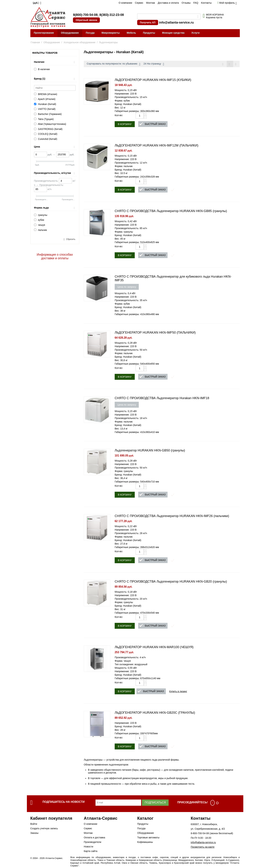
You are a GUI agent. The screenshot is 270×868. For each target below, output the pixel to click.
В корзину (125, 124)
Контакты (206, 3)
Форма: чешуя (123, 661)
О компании (125, 3)
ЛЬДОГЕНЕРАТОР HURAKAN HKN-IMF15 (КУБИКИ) (153, 80)
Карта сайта (91, 851)
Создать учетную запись (44, 828)
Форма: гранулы (124, 232)
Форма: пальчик (124, 166)
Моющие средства (173, 33)
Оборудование (70, 33)
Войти (34, 824)
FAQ (196, 3)
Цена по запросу (127, 287)
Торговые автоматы (148, 837)
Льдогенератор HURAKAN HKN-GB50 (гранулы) (150, 450)
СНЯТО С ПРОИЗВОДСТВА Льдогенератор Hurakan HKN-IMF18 (162, 398)
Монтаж (151, 3)
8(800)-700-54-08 (85, 15)
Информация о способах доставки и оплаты (55, 256)
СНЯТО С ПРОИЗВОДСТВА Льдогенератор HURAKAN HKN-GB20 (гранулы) (171, 582)
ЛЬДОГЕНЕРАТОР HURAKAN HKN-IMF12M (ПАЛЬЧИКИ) (157, 145)
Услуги (196, 33)
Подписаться (155, 803)
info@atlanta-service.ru (176, 22)
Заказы (34, 833)
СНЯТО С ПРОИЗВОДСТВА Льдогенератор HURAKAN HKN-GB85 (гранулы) (171, 211)
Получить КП (148, 22)
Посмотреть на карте (203, 847)
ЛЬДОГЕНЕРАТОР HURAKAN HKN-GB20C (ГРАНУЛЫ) (155, 713)
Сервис (139, 3)
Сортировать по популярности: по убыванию (114, 64)
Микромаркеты (111, 33)
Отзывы (186, 3)
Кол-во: (119, 115)
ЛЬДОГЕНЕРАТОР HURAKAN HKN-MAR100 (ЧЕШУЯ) (154, 647)
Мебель (131, 33)
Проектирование (44, 33)
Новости (88, 847)
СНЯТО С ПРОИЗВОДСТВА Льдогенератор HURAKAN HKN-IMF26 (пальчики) (172, 516)
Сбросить (71, 239)
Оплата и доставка (94, 837)
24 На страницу (154, 64)
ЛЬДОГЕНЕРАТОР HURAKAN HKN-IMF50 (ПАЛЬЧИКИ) (155, 333)
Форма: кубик (122, 101)
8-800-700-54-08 (200, 833)
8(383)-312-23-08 (112, 15)
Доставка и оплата (168, 3)
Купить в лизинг (178, 691)
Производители (93, 842)
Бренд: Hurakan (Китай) (128, 104)
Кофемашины (145, 842)
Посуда (90, 33)
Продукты (149, 33)
